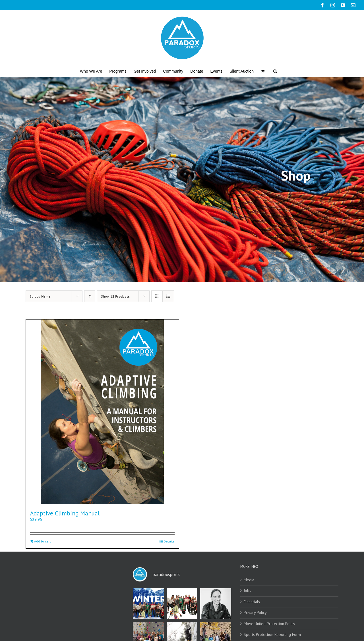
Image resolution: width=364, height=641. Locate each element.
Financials (252, 602)
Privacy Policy (255, 613)
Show (115, 296)
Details (169, 541)
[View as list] (168, 296)
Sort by (40, 296)
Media (249, 580)
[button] (275, 71)
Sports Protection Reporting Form (272, 635)
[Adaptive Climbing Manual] (102, 412)
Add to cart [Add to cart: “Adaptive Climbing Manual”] (43, 541)
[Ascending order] (90, 296)
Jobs (247, 591)
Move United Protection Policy (269, 624)
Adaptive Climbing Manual (65, 513)
